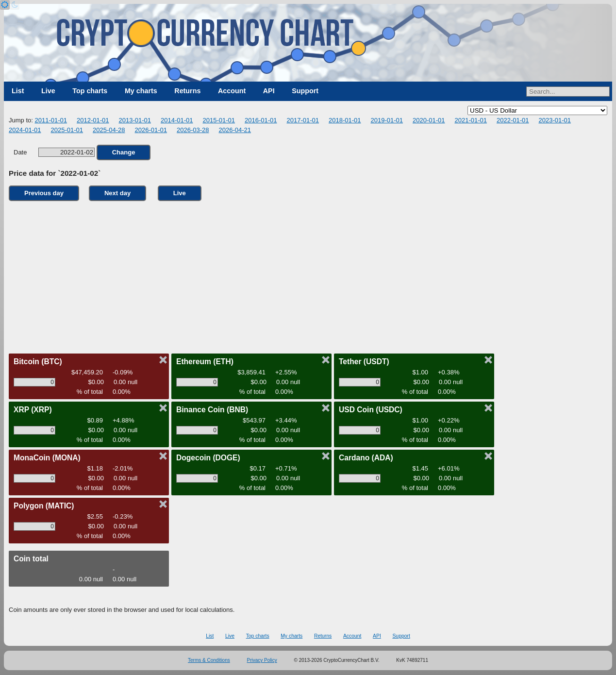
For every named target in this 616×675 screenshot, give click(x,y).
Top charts (90, 91)
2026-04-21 (235, 130)
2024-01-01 (25, 130)
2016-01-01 (261, 120)
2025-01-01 (67, 130)
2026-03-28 (193, 130)
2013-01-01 (135, 120)
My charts (141, 91)
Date (54, 152)
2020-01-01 (429, 120)
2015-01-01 (219, 120)
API (269, 91)
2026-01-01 (151, 130)
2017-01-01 (303, 120)
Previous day (44, 193)
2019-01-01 (387, 120)
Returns (187, 91)
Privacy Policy (262, 660)
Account (232, 91)
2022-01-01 (513, 120)
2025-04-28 (109, 130)
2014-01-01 (177, 120)
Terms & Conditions (209, 660)
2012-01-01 (93, 120)
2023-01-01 (555, 120)
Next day (117, 193)
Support (305, 91)
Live (48, 91)
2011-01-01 (51, 120)
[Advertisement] (308, 275)
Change (124, 152)
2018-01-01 (345, 120)
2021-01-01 (471, 120)
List (18, 91)
